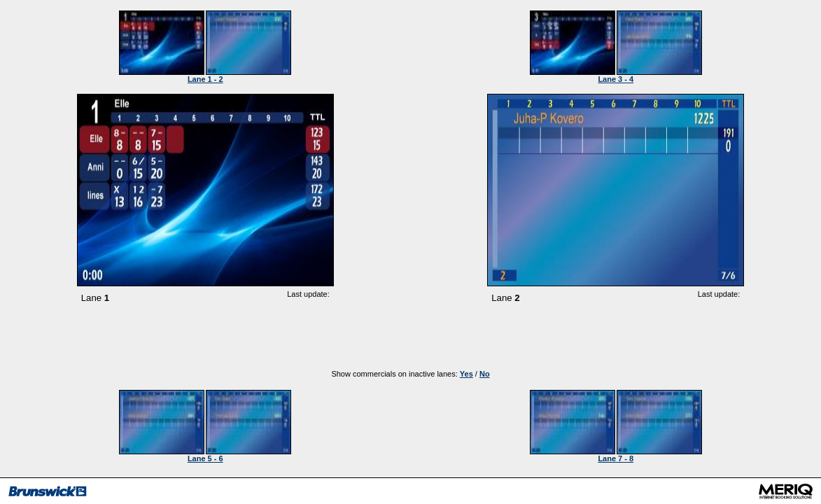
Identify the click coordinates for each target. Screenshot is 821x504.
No (485, 374)
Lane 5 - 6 (205, 458)
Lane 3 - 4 (616, 79)
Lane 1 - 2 (205, 79)
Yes (466, 374)
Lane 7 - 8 (616, 458)
